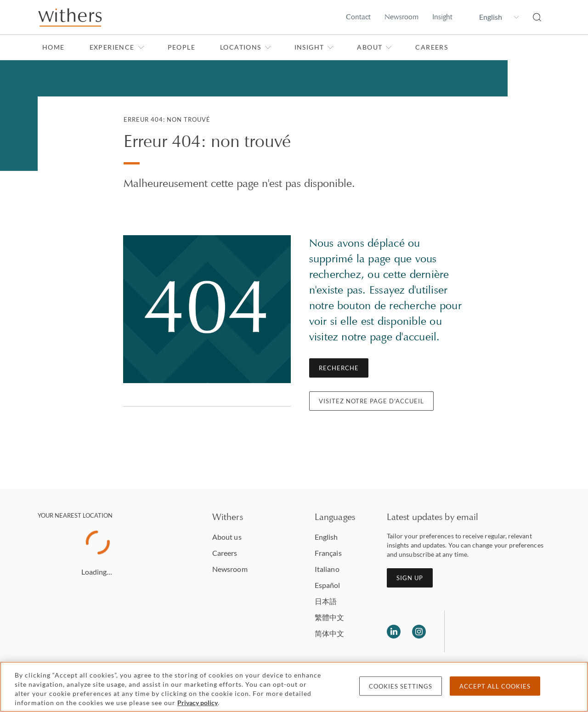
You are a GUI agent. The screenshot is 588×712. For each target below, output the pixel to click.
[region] (294, 687)
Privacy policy (198, 703)
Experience (117, 47)
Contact (358, 17)
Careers (432, 47)
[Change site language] (493, 17)
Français (328, 553)
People (181, 47)
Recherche (339, 368)
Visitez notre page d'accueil (371, 401)
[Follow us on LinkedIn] (394, 632)
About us (227, 537)
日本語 (326, 601)
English (326, 537)
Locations (246, 47)
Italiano (327, 569)
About (374, 47)
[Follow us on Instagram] (419, 632)
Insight (442, 17)
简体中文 (329, 633)
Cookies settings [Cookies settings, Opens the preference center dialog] (401, 686)
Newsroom (401, 17)
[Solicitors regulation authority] (499, 632)
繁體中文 (329, 617)
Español (328, 585)
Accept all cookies (495, 686)
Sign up (410, 578)
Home (54, 47)
